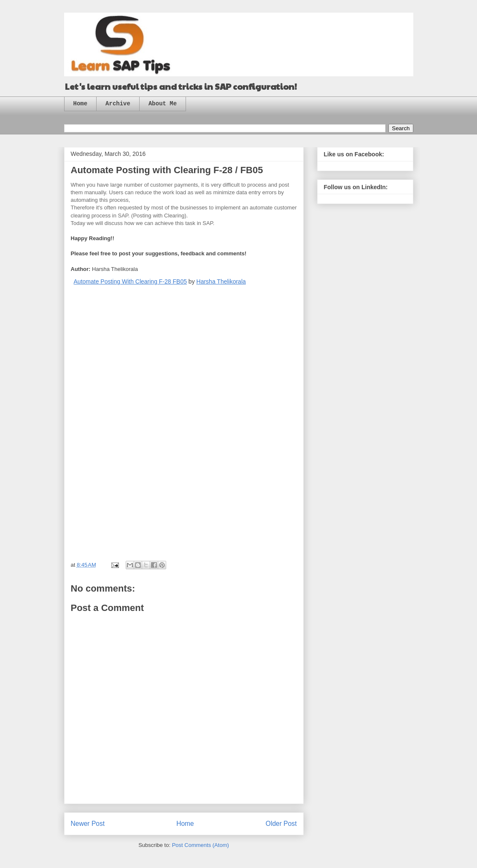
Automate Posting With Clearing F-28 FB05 (130, 281)
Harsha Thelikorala (221, 281)
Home (81, 104)
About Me (163, 104)
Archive (118, 104)
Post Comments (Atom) (201, 845)
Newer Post (88, 824)
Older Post (281, 824)
